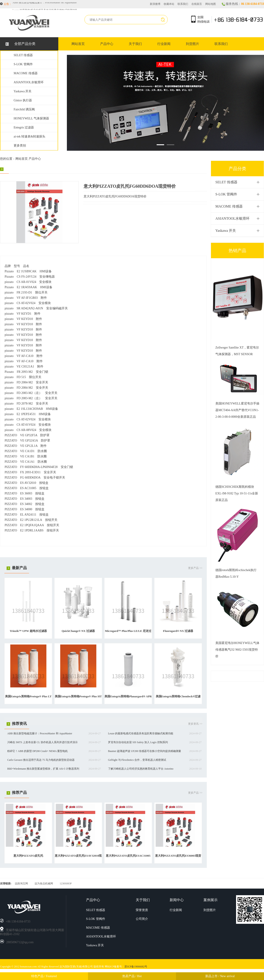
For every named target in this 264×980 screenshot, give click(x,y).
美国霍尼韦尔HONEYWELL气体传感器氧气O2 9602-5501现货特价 (237, 650)
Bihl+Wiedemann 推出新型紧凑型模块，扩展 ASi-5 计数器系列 (43, 769)
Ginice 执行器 (23, 100)
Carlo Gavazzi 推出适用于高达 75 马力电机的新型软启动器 (41, 760)
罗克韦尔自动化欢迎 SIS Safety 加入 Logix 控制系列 (138, 742)
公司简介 (142, 919)
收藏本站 (169, 4)
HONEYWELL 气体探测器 (31, 118)
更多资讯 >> (195, 724)
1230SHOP (66, 883)
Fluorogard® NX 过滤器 (178, 631)
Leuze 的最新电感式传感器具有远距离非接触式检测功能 (141, 733)
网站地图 (211, 4)
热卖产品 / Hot (132, 976)
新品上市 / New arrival (220, 976)
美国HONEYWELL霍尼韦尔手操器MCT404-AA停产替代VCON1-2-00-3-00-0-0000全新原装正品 (237, 410)
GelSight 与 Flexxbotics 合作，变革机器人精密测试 (137, 760)
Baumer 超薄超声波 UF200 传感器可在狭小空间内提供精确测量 (145, 751)
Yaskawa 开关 (23, 91)
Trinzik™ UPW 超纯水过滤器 (28, 631)
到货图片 (192, 44)
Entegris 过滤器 (24, 127)
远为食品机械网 (44, 883)
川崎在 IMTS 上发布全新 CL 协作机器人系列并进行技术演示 (42, 742)
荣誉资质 (142, 910)
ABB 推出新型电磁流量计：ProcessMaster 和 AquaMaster (45, 4)
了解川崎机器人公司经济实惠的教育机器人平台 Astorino (141, 769)
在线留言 (197, 4)
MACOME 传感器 (26, 73)
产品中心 (107, 44)
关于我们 (135, 44)
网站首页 (78, 44)
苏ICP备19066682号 (136, 967)
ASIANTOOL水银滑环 (29, 82)
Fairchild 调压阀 (24, 109)
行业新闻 (164, 44)
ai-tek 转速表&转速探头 (29, 136)
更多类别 (20, 146)
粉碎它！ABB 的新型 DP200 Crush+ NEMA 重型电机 (38, 751)
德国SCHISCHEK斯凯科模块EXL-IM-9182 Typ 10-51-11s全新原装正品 (237, 493)
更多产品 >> (195, 568)
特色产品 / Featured (44, 976)
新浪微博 (155, 4)
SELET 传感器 (23, 55)
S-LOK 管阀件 (23, 64)
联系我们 (183, 4)
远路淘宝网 (21, 883)
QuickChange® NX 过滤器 (78, 631)
